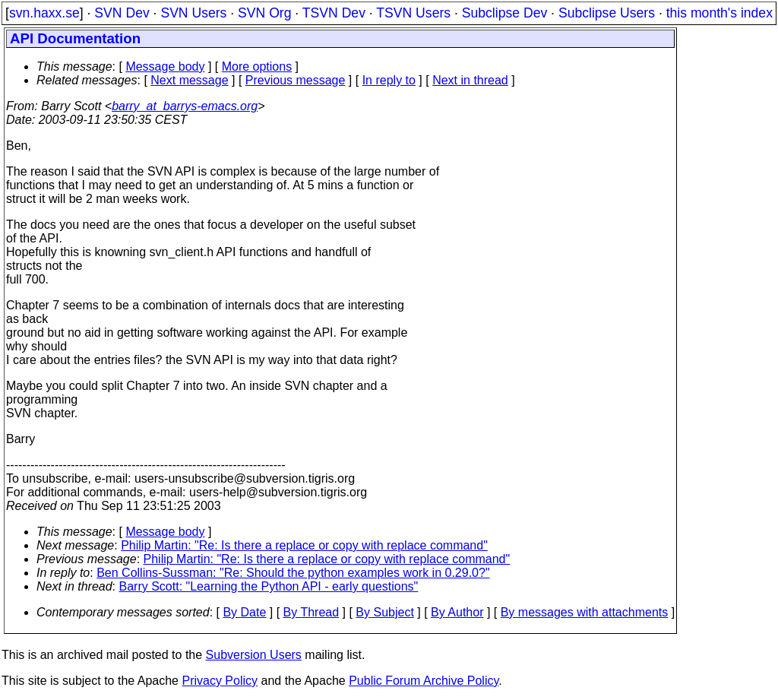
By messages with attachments (585, 612)
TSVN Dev (334, 13)
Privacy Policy (220, 681)
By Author (457, 612)
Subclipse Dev (504, 13)
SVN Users (193, 13)
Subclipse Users (607, 13)
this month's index (719, 13)
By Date (244, 612)
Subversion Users (254, 655)
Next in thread (470, 80)
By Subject (384, 612)
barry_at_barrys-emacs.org (185, 106)
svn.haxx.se (44, 13)
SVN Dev (122, 13)
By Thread (312, 612)
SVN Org (264, 13)
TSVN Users (413, 13)
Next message (189, 80)
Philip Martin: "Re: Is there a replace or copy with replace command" (304, 545)
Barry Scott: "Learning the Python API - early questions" (269, 586)
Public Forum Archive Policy (424, 681)
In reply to (389, 80)
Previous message (296, 80)
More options (257, 67)
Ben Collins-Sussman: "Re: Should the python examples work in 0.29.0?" (293, 573)
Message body (165, 67)
